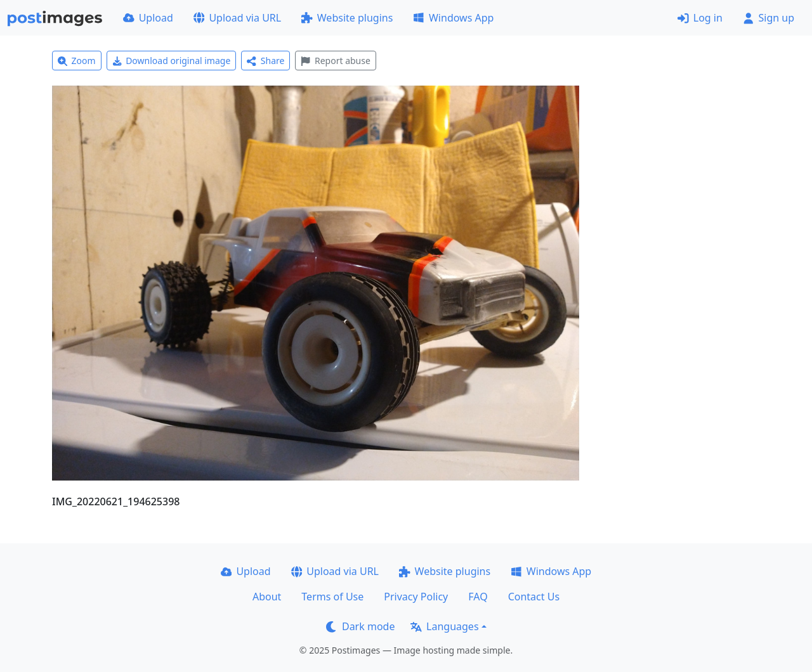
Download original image (172, 61)
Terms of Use (332, 597)
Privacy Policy (416, 597)
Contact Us (534, 597)
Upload (148, 18)
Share (265, 61)
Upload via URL (237, 18)
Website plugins (347, 18)
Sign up (769, 18)
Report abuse (335, 61)
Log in (700, 18)
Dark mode (360, 626)
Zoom (77, 61)
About (267, 597)
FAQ (478, 597)
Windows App (453, 18)
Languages (444, 626)
